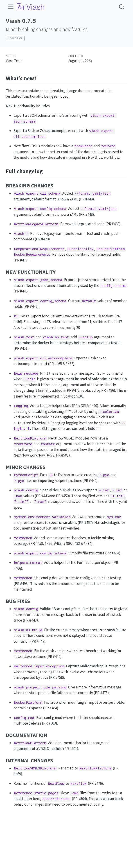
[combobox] (122, 7)
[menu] (11, 7)
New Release (15, 38)
